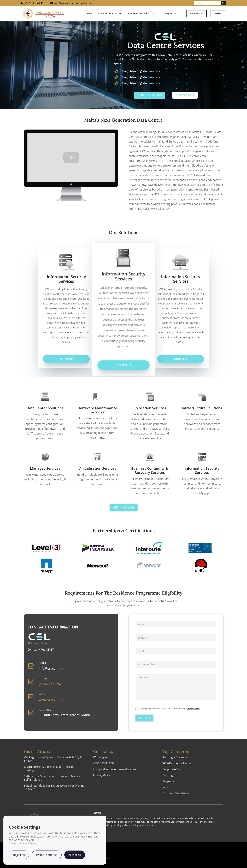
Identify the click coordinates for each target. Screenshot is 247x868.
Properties (197, 14)
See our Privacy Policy (23, 843)
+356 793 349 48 (103, 763)
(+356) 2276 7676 (51, 684)
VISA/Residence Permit (177, 763)
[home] (43, 13)
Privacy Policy (193, 709)
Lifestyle (167, 13)
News (89, 13)
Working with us (104, 757)
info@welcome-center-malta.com (114, 769)
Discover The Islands (176, 793)
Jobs (165, 787)
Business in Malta (139, 13)
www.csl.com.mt (51, 699)
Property (168, 781)
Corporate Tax (172, 769)
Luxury (218, 14)
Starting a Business (175, 757)
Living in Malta (107, 13)
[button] (109, 14)
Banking (168, 775)
